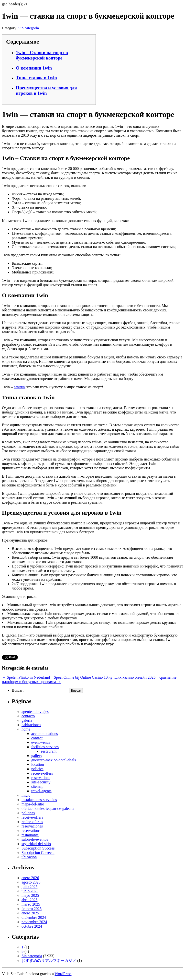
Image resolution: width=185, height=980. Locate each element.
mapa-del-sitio (33, 804)
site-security (41, 782)
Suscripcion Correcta (38, 853)
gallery (37, 756)
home (26, 729)
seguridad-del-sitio (36, 844)
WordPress (63, 974)
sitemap (37, 786)
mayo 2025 (30, 895)
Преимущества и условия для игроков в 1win (46, 90)
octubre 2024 (32, 926)
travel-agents (41, 791)
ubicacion (29, 857)
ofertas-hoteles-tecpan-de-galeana (48, 809)
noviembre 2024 (34, 922)
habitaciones (31, 725)
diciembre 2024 (34, 917)
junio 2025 (30, 891)
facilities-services (45, 747)
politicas (28, 813)
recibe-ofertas (32, 822)
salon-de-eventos (35, 839)
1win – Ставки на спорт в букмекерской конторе (42, 55)
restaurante (30, 835)
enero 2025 (30, 913)
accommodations (44, 734)
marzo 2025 (31, 904)
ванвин (20, 387)
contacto (28, 716)
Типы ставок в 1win (36, 78)
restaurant (49, 751)
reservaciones (32, 826)
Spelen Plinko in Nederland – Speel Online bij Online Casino (52, 677)
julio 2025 (29, 887)
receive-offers (42, 773)
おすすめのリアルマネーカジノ (49, 961)
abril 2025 (29, 900)
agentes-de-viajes (35, 712)
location (38, 764)
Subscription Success (38, 848)
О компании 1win (34, 68)
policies (37, 769)
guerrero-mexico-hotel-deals (54, 760)
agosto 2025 (31, 882)
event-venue (41, 742)
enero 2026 (30, 878)
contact (37, 738)
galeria (27, 720)
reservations (41, 778)
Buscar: (18, 690)
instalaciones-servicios (39, 800)
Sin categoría (29, 28)
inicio (26, 795)
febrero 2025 (32, 909)
